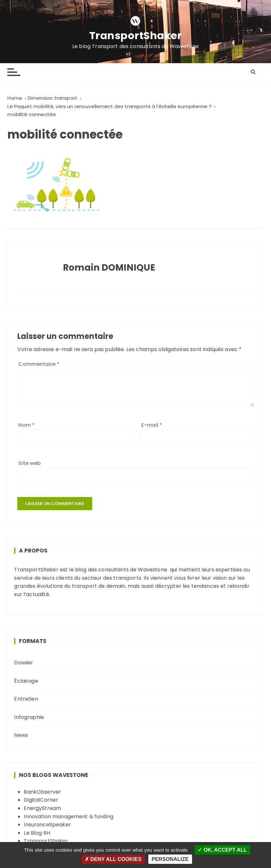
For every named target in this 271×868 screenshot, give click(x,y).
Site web (30, 463)
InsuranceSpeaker (47, 825)
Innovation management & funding (69, 817)
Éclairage (26, 681)
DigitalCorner (41, 800)
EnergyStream (42, 808)
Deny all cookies (113, 859)
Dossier (24, 663)
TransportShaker (136, 36)
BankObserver (42, 792)
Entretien (26, 699)
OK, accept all (222, 850)
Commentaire (39, 364)
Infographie (29, 717)
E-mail (152, 425)
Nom (26, 425)
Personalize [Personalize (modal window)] (170, 859)
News (21, 735)
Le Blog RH (37, 833)
